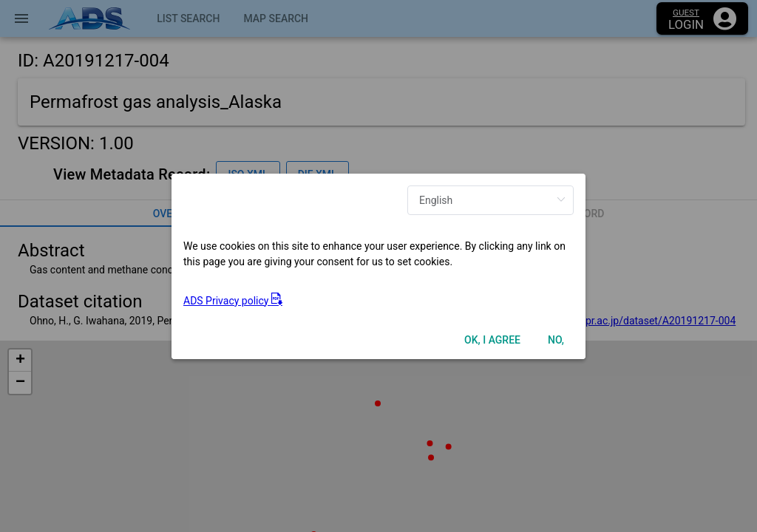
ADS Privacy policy (233, 301)
